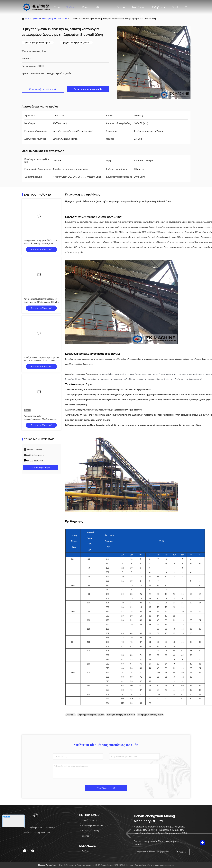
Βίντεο (86, 7)
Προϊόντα (71, 7)
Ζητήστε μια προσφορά (88, 89)
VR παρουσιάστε (103, 9)
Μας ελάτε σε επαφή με (138, 9)
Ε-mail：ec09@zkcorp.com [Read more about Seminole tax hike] (37, 833)
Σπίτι (57, 7)
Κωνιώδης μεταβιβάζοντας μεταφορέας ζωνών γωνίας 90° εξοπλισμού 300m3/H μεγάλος (41, 302)
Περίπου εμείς (121, 9)
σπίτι (27, 19)
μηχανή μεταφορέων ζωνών (91, 715)
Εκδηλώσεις (159, 7)
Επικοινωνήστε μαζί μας (43, 89)
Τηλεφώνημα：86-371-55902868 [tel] (39, 827)
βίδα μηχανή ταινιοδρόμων (150, 715)
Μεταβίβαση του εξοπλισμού (55, 19)
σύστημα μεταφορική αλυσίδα (121, 715)
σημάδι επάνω (182, 852)
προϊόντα (36, 19)
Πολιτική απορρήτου (47, 865)
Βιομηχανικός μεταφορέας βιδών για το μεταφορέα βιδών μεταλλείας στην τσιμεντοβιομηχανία (41, 243)
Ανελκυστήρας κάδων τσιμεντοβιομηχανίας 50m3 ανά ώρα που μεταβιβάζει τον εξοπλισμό (39, 419)
